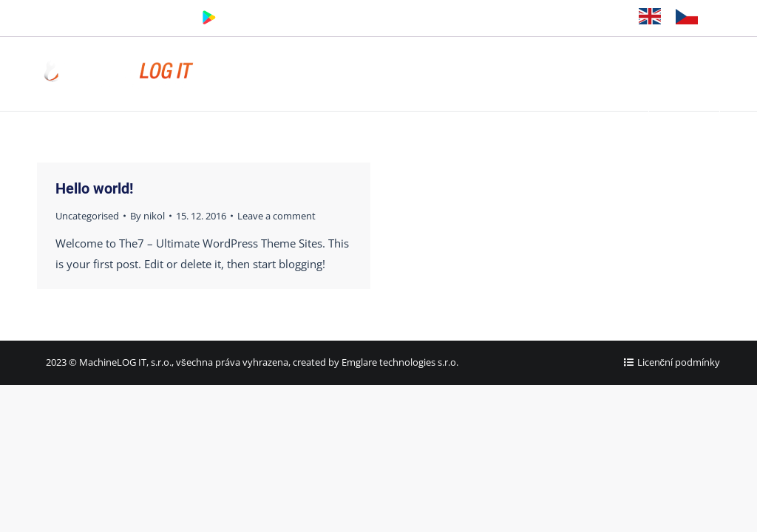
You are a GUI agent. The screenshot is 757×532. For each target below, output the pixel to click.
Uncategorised (87, 216)
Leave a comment (276, 216)
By (147, 216)
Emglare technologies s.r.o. (400, 362)
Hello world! (94, 188)
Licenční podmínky (679, 362)
